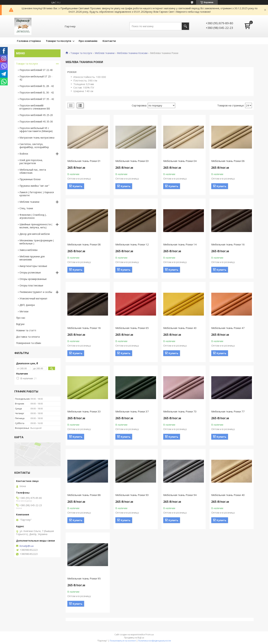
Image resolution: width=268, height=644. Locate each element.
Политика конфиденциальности (155, 641)
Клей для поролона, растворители (31, 162)
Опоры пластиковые (31, 285)
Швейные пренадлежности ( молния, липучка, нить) (36, 226)
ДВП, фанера (27, 305)
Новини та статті (26, 330)
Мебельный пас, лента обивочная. (33, 171)
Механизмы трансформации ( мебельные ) (37, 242)
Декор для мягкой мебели (35, 234)
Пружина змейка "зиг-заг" (34, 186)
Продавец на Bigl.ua (134, 638)
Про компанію (88, 41)
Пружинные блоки (30, 179)
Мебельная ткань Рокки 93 (132, 495)
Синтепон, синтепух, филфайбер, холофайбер (34, 146)
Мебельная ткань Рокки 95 (84, 578)
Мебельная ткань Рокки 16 (228, 244)
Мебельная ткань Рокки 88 (84, 495)
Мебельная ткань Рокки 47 (228, 328)
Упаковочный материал (33, 298)
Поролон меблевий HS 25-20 (36, 115)
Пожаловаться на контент (123, 641)
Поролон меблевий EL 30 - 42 (37, 92)
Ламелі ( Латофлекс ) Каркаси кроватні (37, 194)
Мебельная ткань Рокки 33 (84, 411)
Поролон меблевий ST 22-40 (36, 70)
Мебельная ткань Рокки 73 (180, 411)
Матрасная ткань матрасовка (37, 138)
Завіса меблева (28, 250)
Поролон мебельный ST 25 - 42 (36, 78)
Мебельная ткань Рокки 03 (132, 161)
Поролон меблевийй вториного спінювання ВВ (35, 107)
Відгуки (20, 324)
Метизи (24, 311)
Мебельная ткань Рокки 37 (132, 411)
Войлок (24, 154)
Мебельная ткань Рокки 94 (180, 495)
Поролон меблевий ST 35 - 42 (37, 99)
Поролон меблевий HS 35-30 (36, 122)
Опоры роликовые (30, 272)
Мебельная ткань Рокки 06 (228, 161)
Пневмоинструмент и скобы (36, 292)
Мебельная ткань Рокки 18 (84, 328)
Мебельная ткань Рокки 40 (228, 495)
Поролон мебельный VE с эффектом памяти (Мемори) (36, 130)
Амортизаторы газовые (33, 266)
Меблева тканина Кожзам (132, 53)
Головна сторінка (29, 41)
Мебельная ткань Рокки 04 (180, 161)
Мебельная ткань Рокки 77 (228, 411)
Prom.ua (150, 635)
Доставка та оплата (28, 337)
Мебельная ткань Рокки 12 (132, 244)
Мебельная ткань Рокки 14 (180, 244)
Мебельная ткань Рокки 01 (84, 161)
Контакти (109, 41)
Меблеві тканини (105, 53)
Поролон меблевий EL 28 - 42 (37, 86)
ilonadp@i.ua (26, 546)
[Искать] (185, 26)
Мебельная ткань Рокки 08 (84, 244)
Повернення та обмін (29, 343)
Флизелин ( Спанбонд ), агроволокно (33, 216)
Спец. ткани (26, 208)
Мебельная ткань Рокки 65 (132, 328)
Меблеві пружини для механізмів (32, 258)
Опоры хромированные (33, 279)
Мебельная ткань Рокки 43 (180, 328)
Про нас (21, 318)
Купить (78, 186)
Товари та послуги (58, 41)
